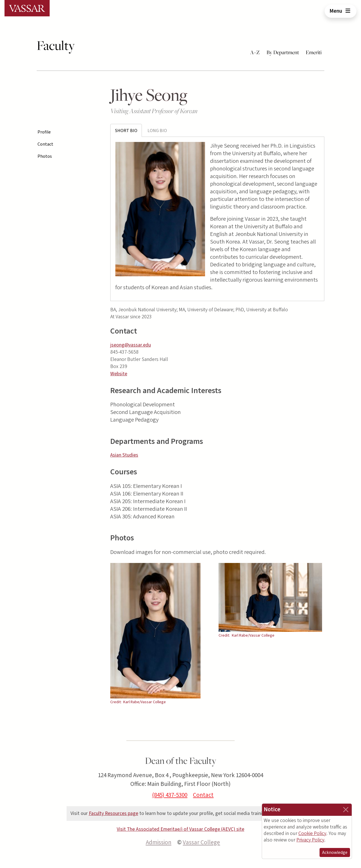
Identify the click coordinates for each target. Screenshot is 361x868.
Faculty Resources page (114, 813)
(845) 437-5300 (170, 795)
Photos (45, 156)
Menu (341, 11)
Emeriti (314, 52)
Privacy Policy (310, 840)
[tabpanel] (217, 219)
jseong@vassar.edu (131, 345)
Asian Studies (124, 455)
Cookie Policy (312, 833)
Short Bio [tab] (126, 131)
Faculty (56, 45)
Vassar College (201, 842)
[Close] (346, 810)
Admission (159, 842)
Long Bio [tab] (157, 131)
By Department (283, 52)
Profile (44, 132)
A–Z (255, 52)
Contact (45, 144)
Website (119, 374)
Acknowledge (335, 852)
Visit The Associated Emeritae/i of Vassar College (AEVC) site (180, 829)
